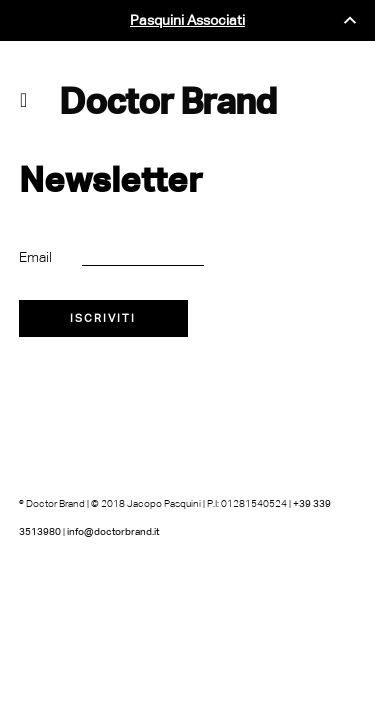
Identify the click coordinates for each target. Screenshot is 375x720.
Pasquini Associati (187, 20)
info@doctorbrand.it (113, 531)
